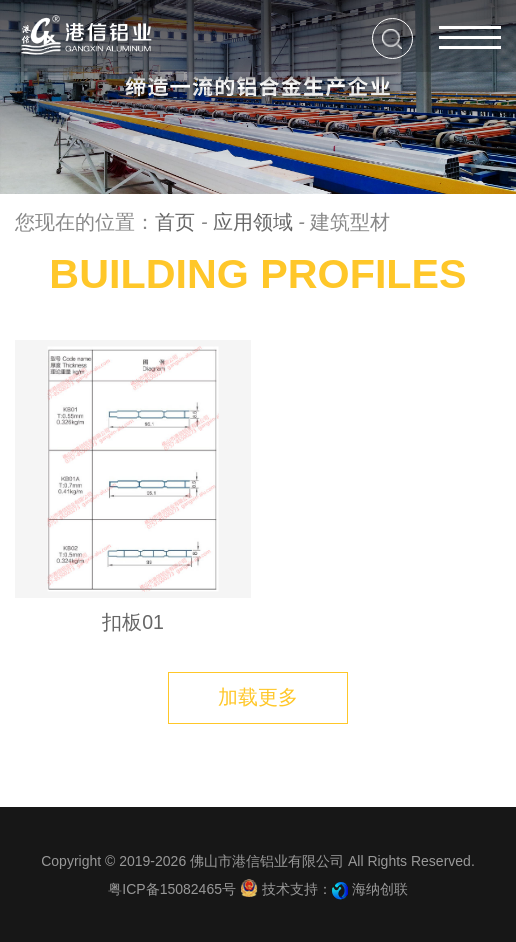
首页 (175, 222)
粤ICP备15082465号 (172, 889)
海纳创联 (380, 889)
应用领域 (253, 222)
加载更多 (258, 697)
